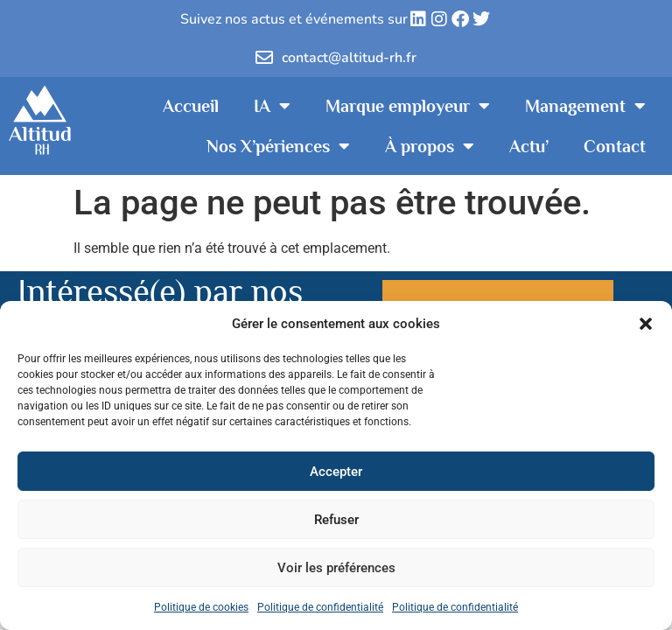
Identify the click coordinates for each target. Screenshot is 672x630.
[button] (646, 324)
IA (272, 106)
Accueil (191, 106)
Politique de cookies (201, 607)
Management (585, 106)
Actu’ (529, 146)
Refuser (336, 520)
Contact (615, 146)
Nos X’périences (278, 146)
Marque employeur (408, 106)
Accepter (336, 472)
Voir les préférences (336, 568)
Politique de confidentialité (320, 607)
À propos (430, 146)
